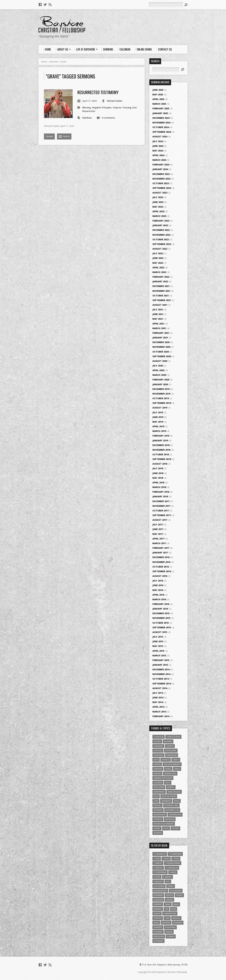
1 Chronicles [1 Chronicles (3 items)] (160, 854)
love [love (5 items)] (156, 801)
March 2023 (159, 216)
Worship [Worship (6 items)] (158, 833)
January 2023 (160, 225)
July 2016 (158, 581)
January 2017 (160, 553)
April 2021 (158, 324)
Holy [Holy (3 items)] (168, 783)
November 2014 (161, 674)
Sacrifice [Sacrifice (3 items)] (158, 819)
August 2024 (160, 136)
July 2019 (158, 412)
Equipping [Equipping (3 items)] (158, 755)
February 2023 (161, 221)
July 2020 (158, 366)
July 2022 (158, 253)
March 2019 (159, 431)
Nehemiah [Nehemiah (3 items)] (178, 923)
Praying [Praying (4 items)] (157, 805)
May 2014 (158, 702)
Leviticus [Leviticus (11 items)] (158, 918)
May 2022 (158, 263)
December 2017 (161, 501)
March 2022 (159, 272)
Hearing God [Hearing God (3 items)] (170, 773)
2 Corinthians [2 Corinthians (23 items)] (160, 872)
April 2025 (158, 99)
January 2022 (160, 281)
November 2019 (161, 394)
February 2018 (161, 492)
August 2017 (160, 520)
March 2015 (159, 655)
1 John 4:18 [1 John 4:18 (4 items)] (159, 737)
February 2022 (161, 277)
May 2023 (158, 207)
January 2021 (160, 338)
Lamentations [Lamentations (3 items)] (170, 913)
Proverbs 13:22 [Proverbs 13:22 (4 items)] (172, 810)
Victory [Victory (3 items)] (175, 828)
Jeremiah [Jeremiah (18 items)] (158, 909)
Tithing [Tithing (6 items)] (157, 828)
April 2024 (158, 155)
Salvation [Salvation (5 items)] (170, 819)
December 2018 (161, 445)
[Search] (166, 5)
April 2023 (158, 211)
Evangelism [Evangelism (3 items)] (172, 755)
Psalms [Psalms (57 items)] (169, 932)
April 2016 (158, 595)
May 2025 (158, 94)
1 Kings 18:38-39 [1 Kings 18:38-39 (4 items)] (173, 737)
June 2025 (158, 90)
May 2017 (158, 534)
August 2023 (160, 193)
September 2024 (162, 132)
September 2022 (162, 244)
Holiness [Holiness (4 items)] (158, 783)
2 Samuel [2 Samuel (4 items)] (167, 877)
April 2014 (158, 707)
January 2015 (160, 665)
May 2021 (158, 319)
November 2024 (161, 123)
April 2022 (158, 267)
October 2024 (161, 127)
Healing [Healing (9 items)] (157, 773)
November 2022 (161, 235)
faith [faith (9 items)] (156, 760)
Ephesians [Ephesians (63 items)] (158, 895)
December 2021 (161, 286)
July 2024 (158, 141)
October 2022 (161, 239)
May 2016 (158, 590)
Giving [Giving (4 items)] (168, 769)
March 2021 (159, 328)
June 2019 (158, 417)
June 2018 (158, 473)
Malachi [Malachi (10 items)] (176, 918)
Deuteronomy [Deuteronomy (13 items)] (160, 891)
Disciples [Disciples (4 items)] (158, 751)
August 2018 (160, 464)
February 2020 (161, 380)
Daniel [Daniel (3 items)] (171, 886)
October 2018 (161, 454)
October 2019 (161, 398)
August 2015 (160, 632)
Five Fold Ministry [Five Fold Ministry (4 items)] (172, 764)
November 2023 (161, 179)
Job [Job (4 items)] (166, 909)
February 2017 (161, 548)
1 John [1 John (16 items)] (157, 859)
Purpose (117, 108)
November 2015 (161, 618)
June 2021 (158, 314)
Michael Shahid (115, 101)
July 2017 (158, 524)
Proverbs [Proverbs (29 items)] (158, 932)
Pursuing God (130, 108)
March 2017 (159, 543)
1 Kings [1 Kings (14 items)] (166, 859)
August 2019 (160, 408)
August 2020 (160, 361)
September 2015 (162, 627)
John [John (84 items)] (174, 909)
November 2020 (161, 347)
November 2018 (161, 450)
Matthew (87, 118)
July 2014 (158, 693)
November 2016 (161, 562)
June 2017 (158, 529)
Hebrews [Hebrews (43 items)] (158, 904)
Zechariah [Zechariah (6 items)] (158, 941)
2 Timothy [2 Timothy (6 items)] (158, 881)
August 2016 (160, 576)
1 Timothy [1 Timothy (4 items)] (158, 868)
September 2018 (162, 459)
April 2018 (158, 482)
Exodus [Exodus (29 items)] (169, 895)
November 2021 (161, 291)
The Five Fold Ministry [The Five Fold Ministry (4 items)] (164, 824)
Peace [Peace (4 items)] (177, 801)
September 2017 (162, 515)
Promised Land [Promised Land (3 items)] (171, 805)
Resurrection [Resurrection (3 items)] (175, 815)
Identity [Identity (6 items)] (171, 787)
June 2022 (158, 258)
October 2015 (161, 623)
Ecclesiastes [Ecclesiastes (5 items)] (176, 891)
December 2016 (161, 557)
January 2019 (160, 440)
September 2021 (162, 300)
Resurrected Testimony (98, 92)
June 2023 (158, 202)
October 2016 (161, 567)
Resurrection (89, 111)
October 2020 (161, 352)
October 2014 (161, 679)
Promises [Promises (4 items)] (158, 810)
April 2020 (158, 370)
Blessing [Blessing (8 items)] (168, 741)
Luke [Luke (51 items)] (167, 918)
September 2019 (162, 403)
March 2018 (159, 487)
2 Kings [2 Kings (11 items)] (173, 872)
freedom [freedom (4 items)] (158, 769)
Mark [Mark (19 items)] (156, 923)
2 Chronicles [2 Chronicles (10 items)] (172, 868)
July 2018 (158, 468)
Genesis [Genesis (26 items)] (169, 900)
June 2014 (158, 697)
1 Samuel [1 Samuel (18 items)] (158, 863)
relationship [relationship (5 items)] (160, 815)
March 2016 (159, 599)
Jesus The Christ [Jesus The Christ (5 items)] (169, 796)
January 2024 (160, 169)
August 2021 (160, 305)
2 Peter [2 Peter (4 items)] (157, 877)
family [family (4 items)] (176, 760)
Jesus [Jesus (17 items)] (156, 796)
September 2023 (162, 188)
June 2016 (158, 585)
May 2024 (158, 151)
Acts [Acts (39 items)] (168, 881)
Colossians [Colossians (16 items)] (159, 886)
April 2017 (158, 539)
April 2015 (158, 651)
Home (44, 62)
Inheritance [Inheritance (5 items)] (159, 792)
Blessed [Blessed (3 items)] (157, 741)
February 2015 (161, 660)
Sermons (54, 62)
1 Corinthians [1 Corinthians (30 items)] (175, 854)
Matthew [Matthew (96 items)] (166, 923)
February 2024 (161, 165)
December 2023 (161, 174)
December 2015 (161, 613)
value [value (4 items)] (166, 828)
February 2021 (161, 333)
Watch (64, 136)
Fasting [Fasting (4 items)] (157, 764)
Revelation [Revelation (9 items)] (159, 936)
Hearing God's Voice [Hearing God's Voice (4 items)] (163, 778)
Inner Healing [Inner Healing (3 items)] (174, 792)
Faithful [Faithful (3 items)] (166, 760)
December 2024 (161, 118)
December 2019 (161, 389)
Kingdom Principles (102, 108)
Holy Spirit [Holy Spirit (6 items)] (159, 787)
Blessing (87, 108)
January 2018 (160, 496)
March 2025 (159, 104)
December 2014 (161, 669)
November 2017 (161, 506)
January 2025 (160, 113)
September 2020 (162, 356)
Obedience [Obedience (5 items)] (166, 801)
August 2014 (160, 688)
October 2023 (161, 183)
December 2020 (161, 342)
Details (49, 136)
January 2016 (160, 609)
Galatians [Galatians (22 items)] (158, 900)
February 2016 (161, 604)
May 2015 (158, 646)
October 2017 (161, 511)
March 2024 (159, 160)
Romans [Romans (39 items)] (171, 936)
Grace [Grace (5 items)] (177, 769)
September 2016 (162, 571)
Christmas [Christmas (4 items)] (158, 746)
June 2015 (158, 641)
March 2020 (159, 375)
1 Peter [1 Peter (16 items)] (176, 859)
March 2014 (159, 712)
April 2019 (158, 426)
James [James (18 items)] (176, 904)
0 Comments (108, 118)
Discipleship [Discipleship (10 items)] (171, 751)
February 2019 (161, 436)
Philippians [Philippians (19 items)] (170, 927)
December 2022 (161, 230)
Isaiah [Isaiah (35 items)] (168, 904)
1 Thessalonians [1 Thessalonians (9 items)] (173, 863)
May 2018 (158, 478)
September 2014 (162, 684)
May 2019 (158, 422)
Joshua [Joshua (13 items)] (157, 913)
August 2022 (160, 249)
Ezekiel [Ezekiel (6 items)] (179, 895)
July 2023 (158, 197)
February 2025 (161, 108)
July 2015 (158, 637)
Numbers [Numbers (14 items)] (158, 927)
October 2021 (161, 296)
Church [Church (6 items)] (170, 746)
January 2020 (160, 384)
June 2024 (158, 146)
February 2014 (161, 716)
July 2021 (158, 309)
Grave (63, 62)
